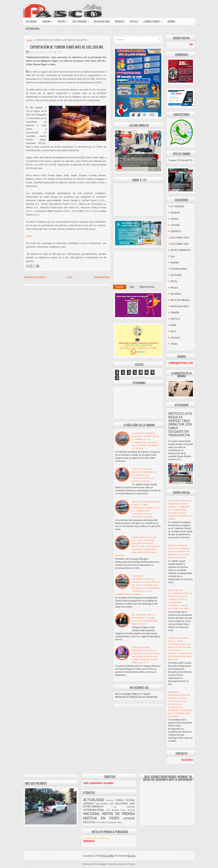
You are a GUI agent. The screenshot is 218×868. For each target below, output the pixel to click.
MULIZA (174, 288)
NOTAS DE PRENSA (180, 300)
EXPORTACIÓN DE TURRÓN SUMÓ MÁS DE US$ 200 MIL (67, 47)
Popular (120, 287)
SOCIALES (175, 338)
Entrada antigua (102, 277)
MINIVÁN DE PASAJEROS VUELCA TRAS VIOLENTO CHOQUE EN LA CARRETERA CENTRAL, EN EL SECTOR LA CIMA (180, 599)
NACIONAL (176, 294)
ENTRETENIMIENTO (181, 250)
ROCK (173, 331)
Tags (132, 287)
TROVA (174, 344)
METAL (174, 281)
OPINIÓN (171, 21)
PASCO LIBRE (107, 856)
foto (173, 256)
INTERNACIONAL (33, 29)
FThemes (131, 864)
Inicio (70, 277)
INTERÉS (64, 21)
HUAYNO (175, 263)
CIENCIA (175, 219)
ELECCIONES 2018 (180, 244)
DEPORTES (120, 21)
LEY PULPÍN (176, 275)
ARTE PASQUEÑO (82, 21)
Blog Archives (147, 287)
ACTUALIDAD (31, 21)
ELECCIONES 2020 (180, 238)
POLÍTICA (134, 21)
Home (30, 40)
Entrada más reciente (35, 277)
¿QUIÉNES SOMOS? (154, 21)
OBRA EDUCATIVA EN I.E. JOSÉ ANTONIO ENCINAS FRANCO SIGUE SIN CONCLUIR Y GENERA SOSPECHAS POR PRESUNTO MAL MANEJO (138, 546)
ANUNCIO (175, 213)
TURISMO (49, 21)
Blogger (132, 856)
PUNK (173, 325)
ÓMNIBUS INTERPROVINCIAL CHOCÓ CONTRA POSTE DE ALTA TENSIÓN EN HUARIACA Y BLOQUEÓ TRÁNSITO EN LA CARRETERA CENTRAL (137, 585)
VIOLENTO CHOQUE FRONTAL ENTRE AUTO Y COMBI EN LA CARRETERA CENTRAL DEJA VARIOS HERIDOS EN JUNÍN (181, 510)
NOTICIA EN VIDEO (102, 21)
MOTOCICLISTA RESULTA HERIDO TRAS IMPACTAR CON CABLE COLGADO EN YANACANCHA (180, 424)
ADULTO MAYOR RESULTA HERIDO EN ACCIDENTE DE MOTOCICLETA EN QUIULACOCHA (144, 475)
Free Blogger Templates (106, 864)
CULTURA (175, 225)
